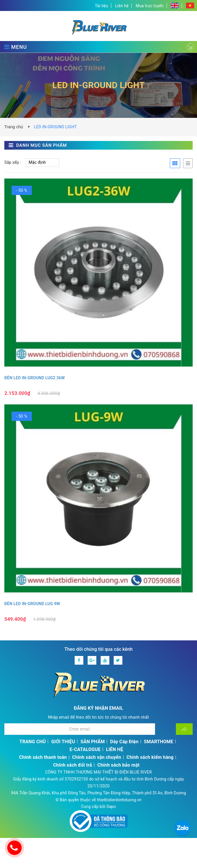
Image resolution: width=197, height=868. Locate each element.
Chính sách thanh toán (43, 757)
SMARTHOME (159, 742)
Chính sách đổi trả (73, 765)
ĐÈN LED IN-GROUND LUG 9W (32, 604)
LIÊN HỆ (114, 749)
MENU (16, 47)
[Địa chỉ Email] (80, 729)
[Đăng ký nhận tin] (184, 729)
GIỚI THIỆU (63, 742)
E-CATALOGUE (85, 749)
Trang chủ (15, 127)
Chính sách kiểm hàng (150, 757)
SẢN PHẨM (93, 742)
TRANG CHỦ (33, 742)
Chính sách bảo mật (119, 765)
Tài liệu (102, 6)
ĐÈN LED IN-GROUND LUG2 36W (35, 378)
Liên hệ (122, 6)
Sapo (111, 806)
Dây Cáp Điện (124, 742)
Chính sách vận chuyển (96, 757)
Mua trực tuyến (150, 6)
